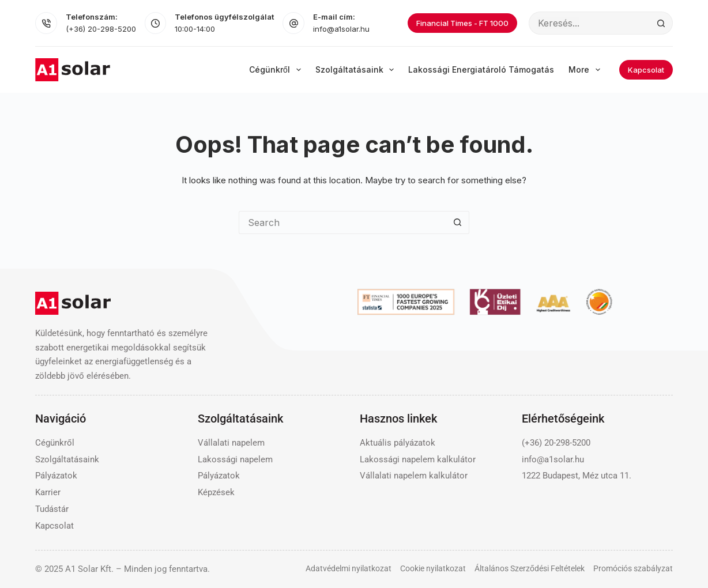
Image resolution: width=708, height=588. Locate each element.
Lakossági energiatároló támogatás (481, 69)
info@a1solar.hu (341, 29)
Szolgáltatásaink (357, 70)
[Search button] (661, 23)
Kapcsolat (646, 70)
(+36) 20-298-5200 (101, 29)
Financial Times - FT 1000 (462, 23)
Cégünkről (277, 70)
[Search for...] (589, 23)
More (587, 70)
